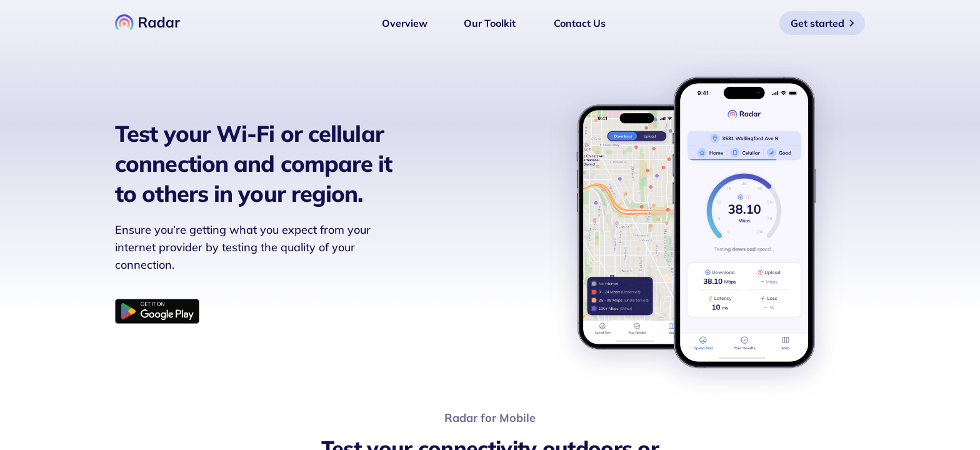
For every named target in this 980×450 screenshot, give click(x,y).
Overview (405, 23)
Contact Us (580, 23)
